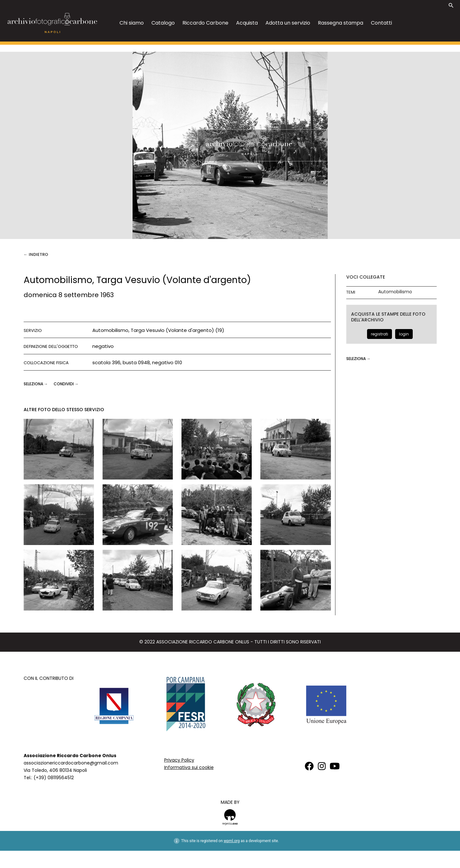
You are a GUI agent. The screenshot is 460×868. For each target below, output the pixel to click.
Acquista (247, 23)
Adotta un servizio (288, 23)
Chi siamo (132, 23)
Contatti (381, 23)
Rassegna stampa (341, 23)
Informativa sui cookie (189, 767)
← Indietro (36, 254)
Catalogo (163, 23)
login (404, 334)
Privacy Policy (179, 760)
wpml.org (232, 841)
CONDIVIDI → (66, 384)
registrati (379, 334)
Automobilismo (395, 292)
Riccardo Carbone (205, 23)
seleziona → (36, 384)
